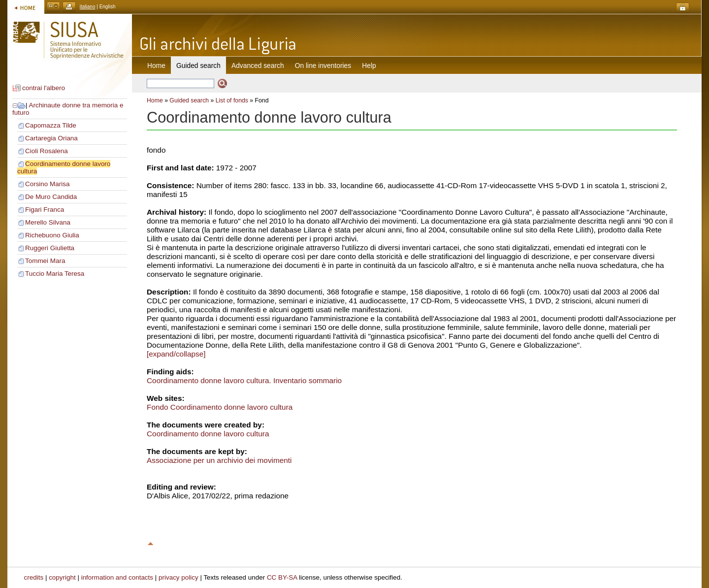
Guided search (189, 100)
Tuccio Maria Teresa (55, 274)
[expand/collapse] (176, 354)
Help (369, 65)
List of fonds (232, 100)
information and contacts (117, 577)
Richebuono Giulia (52, 235)
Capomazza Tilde (51, 125)
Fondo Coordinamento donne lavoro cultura (220, 407)
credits (34, 577)
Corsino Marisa (47, 184)
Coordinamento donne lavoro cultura (208, 434)
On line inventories (323, 65)
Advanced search (258, 65)
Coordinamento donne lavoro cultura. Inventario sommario (244, 380)
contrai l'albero (44, 88)
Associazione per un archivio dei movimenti (219, 460)
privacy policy (178, 577)
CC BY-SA (282, 577)
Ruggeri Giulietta (50, 248)
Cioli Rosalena (47, 151)
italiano (88, 7)
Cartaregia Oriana (51, 138)
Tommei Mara (45, 261)
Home (156, 65)
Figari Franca (45, 210)
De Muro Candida (51, 197)
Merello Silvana (48, 222)
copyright (62, 577)
